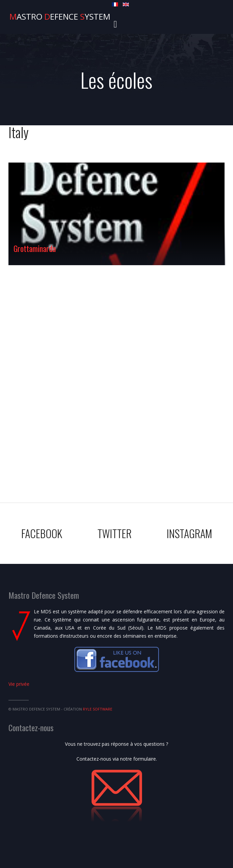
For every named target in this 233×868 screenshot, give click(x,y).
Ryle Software (98, 709)
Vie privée (19, 684)
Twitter (114, 533)
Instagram (189, 533)
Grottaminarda (35, 248)
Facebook (42, 533)
